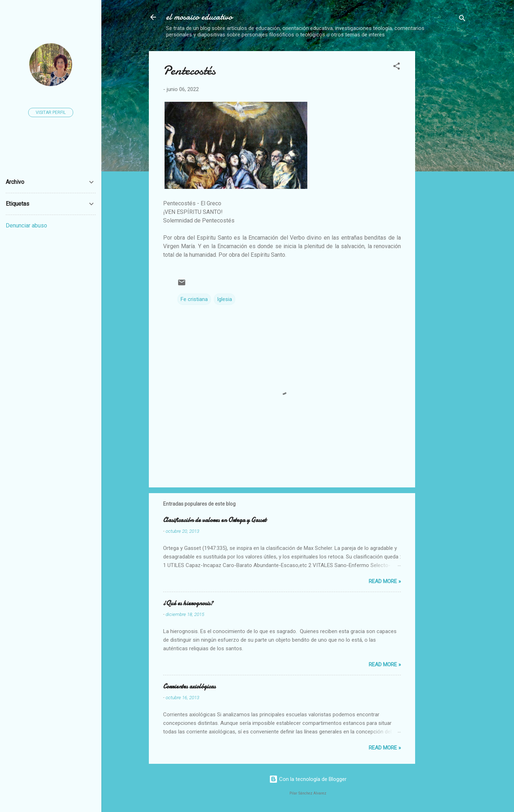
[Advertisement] (467, 158)
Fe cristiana (194, 299)
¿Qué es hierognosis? (188, 603)
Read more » (385, 581)
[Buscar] (462, 19)
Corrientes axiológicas (189, 686)
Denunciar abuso (26, 225)
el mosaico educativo (199, 17)
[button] (397, 67)
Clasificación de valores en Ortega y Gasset (215, 520)
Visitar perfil (51, 112)
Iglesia (225, 299)
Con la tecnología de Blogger (308, 779)
